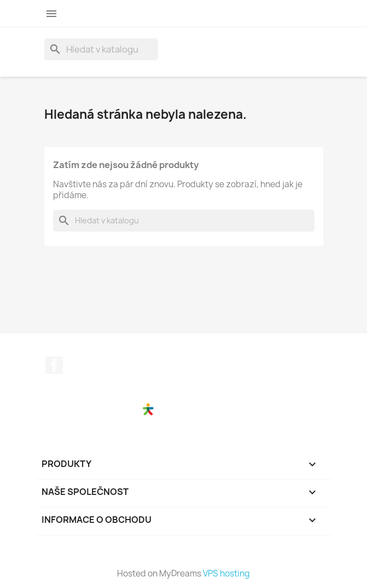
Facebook (54, 365)
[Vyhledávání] (101, 49)
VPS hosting (226, 573)
